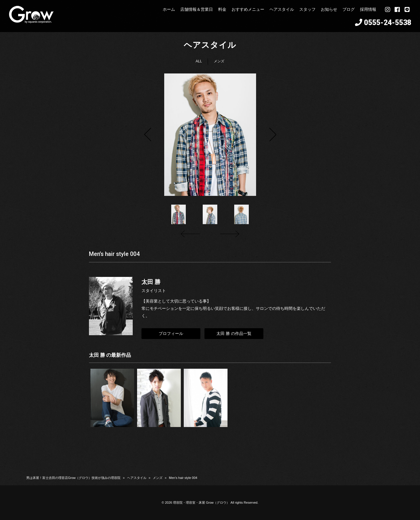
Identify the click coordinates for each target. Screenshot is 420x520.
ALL (199, 61)
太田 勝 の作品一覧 (234, 333)
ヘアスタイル (137, 478)
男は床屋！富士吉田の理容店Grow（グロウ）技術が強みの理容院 (73, 478)
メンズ (219, 61)
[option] (210, 135)
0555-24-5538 (388, 23)
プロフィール (171, 333)
